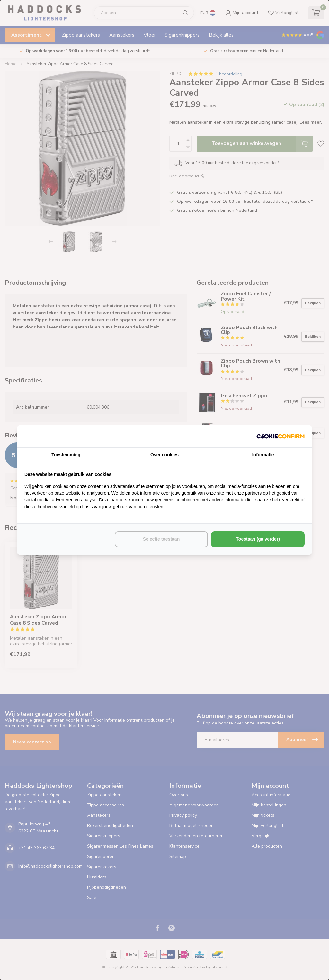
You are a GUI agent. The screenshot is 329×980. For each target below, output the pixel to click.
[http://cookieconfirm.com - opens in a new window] (280, 436)
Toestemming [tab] (66, 455)
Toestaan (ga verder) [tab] (258, 539)
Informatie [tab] (263, 455)
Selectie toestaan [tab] (161, 539)
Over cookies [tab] (164, 455)
